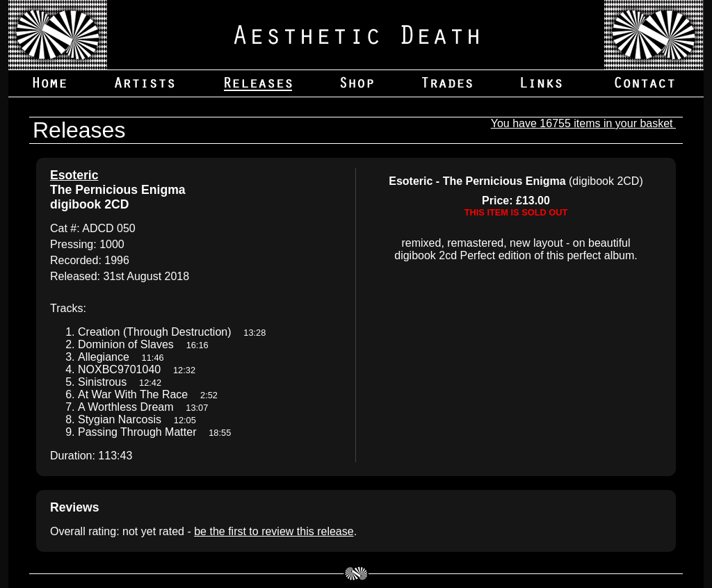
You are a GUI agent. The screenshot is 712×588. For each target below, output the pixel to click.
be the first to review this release (274, 531)
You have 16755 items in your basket (583, 123)
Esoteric (74, 175)
